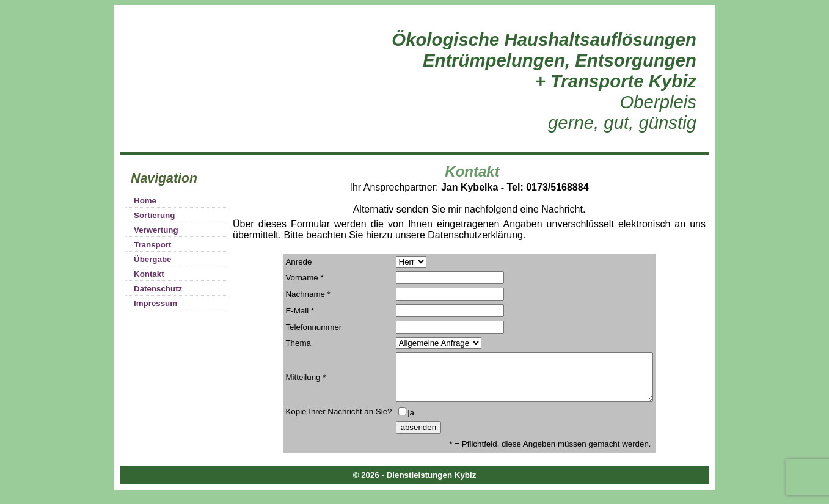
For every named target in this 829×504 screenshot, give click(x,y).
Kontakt (149, 274)
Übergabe (152, 259)
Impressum (155, 303)
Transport (152, 245)
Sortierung (154, 215)
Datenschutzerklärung (475, 235)
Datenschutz (158, 289)
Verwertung (156, 230)
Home (145, 201)
